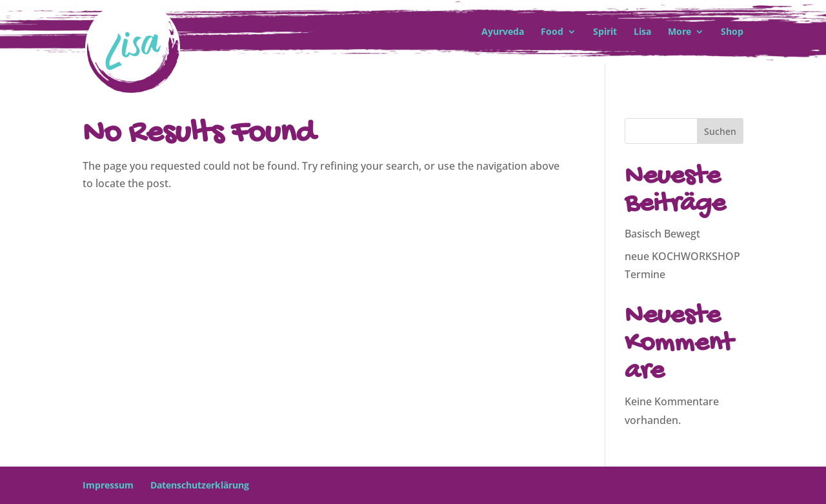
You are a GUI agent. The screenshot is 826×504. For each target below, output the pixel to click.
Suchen (720, 131)
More (680, 32)
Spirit (605, 32)
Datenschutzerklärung (200, 485)
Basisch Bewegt (662, 234)
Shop (732, 32)
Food (552, 32)
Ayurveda (503, 32)
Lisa (642, 32)
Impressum (108, 485)
